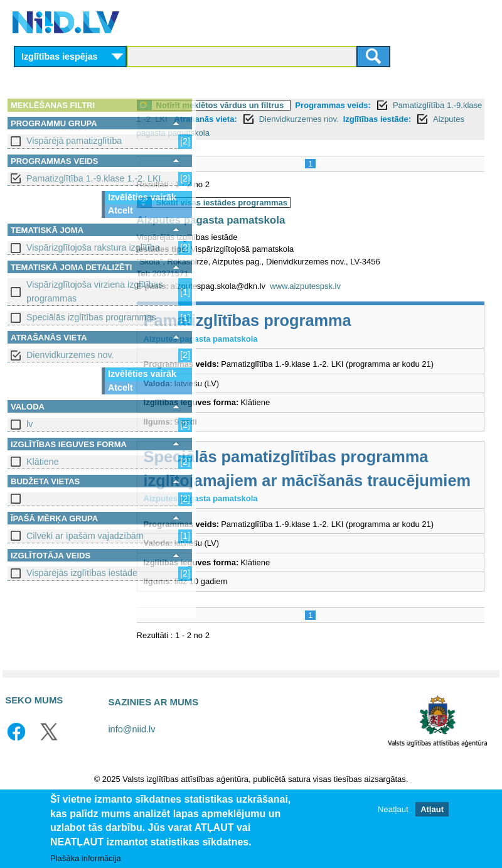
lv (29, 424)
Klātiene (43, 462)
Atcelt (120, 210)
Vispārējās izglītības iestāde (82, 573)
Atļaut (432, 809)
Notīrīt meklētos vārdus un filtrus (289, 105)
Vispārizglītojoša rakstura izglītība (93, 247)
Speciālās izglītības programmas (91, 317)
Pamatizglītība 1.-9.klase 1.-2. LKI (94, 178)
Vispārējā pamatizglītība (74, 141)
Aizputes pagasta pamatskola (280, 234)
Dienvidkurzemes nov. (70, 355)
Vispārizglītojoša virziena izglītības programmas (94, 291)
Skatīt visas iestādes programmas (291, 216)
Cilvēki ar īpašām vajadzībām (85, 536)
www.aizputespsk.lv (375, 300)
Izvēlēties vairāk (142, 197)
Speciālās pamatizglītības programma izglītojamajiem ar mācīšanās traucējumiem (325, 507)
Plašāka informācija (86, 858)
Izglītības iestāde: (367, 133)
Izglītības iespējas (60, 57)
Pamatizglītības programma (317, 335)
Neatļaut (393, 809)
